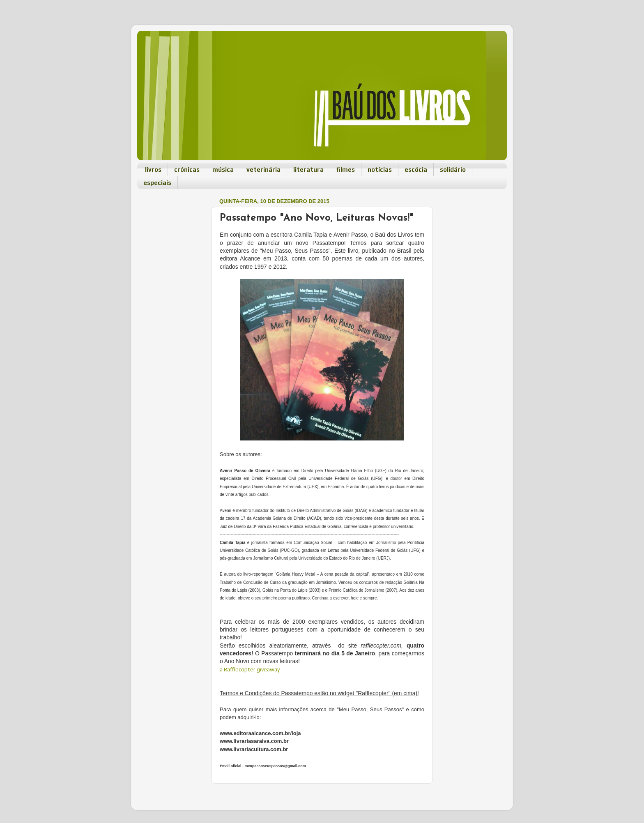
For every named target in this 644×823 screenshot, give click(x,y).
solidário (453, 169)
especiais (157, 183)
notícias (380, 169)
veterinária (263, 169)
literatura (308, 169)
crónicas (187, 169)
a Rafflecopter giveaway (250, 669)
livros (153, 169)
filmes (346, 169)
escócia (416, 169)
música (223, 169)
